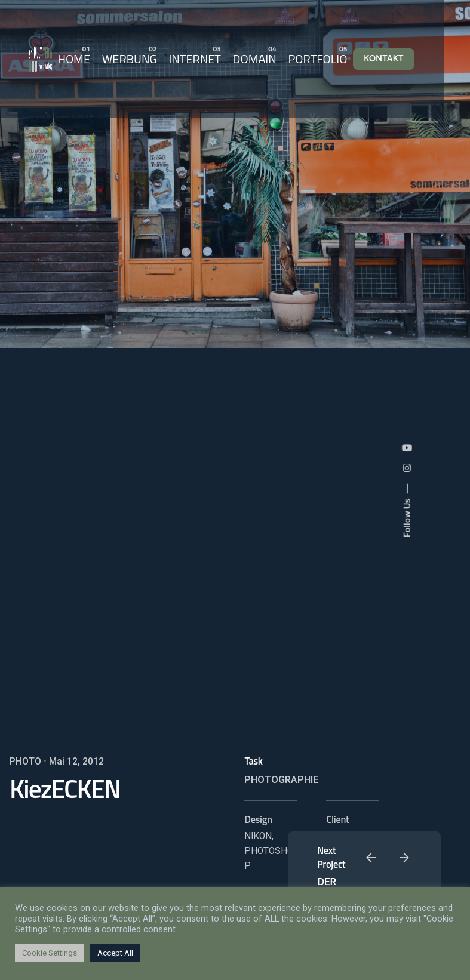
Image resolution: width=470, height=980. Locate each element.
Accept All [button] (115, 953)
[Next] (404, 858)
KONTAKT (384, 58)
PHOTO (25, 762)
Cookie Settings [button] (50, 953)
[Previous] (371, 858)
